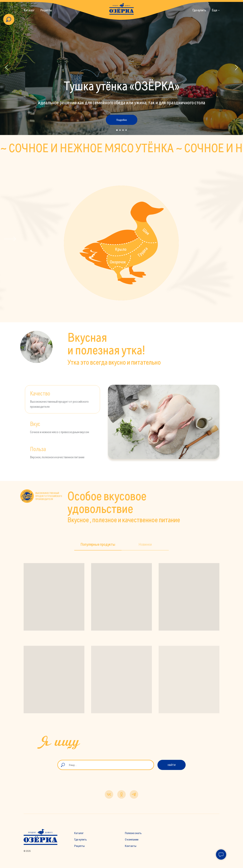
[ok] (122, 794)
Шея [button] (146, 232)
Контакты (131, 846)
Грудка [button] (143, 252)
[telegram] (134, 794)
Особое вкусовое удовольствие (107, 502)
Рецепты (46, 10)
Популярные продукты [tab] (98, 544)
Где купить (199, 10)
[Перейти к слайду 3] (123, 130)
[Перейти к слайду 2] (120, 130)
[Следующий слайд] (236, 68)
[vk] (109, 794)
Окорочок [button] (118, 262)
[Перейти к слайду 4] (126, 130)
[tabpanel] (164, 422)
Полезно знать (133, 833)
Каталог (29, 10)
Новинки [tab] (145, 544)
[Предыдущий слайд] (7, 68)
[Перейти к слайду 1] (117, 130)
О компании (132, 839)
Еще (215, 10)
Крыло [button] (121, 249)
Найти (172, 765)
